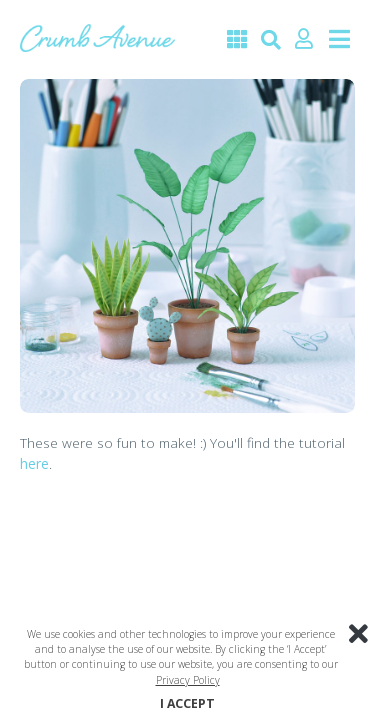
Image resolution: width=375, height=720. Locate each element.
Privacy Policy (188, 680)
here (34, 463)
